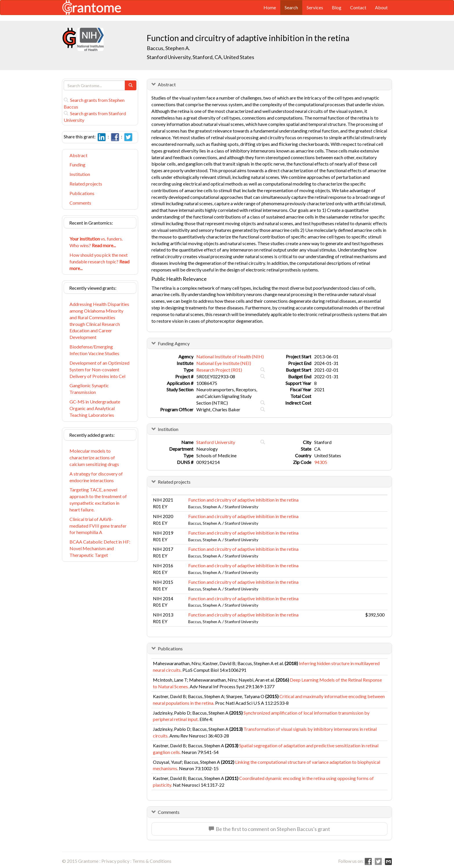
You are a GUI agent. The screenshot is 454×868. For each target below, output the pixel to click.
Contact (358, 7)
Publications (82, 193)
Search (291, 7)
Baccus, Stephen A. (168, 48)
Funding (77, 165)
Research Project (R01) (219, 370)
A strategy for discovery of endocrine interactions (96, 477)
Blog (337, 7)
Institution (80, 174)
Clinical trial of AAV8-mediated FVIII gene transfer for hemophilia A (98, 526)
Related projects (86, 184)
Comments (80, 203)
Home (270, 7)
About (381, 7)
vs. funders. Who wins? (96, 242)
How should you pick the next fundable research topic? (99, 261)
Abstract (78, 155)
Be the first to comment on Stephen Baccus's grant (269, 829)
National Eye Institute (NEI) (224, 363)
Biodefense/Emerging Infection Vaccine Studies (94, 350)
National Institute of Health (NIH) (230, 356)
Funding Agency (174, 343)
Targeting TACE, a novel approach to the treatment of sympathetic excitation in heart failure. (98, 500)
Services (315, 7)
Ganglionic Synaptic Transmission (89, 389)
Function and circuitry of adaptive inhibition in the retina (243, 500)
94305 (321, 462)
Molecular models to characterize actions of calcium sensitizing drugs (94, 457)
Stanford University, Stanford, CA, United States (201, 57)
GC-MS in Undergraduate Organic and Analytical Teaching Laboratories (95, 408)
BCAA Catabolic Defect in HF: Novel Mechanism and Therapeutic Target (100, 548)
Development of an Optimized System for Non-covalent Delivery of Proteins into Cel (99, 369)
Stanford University (216, 442)
